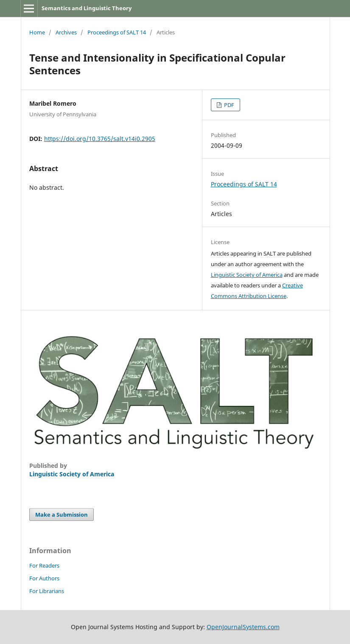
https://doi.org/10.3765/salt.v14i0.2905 (100, 139)
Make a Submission (62, 515)
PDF (228, 105)
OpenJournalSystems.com (243, 627)
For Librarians (47, 591)
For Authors (44, 578)
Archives (66, 32)
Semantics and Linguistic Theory (87, 8)
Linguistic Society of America (247, 275)
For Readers (44, 565)
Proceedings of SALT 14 (117, 32)
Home (37, 32)
